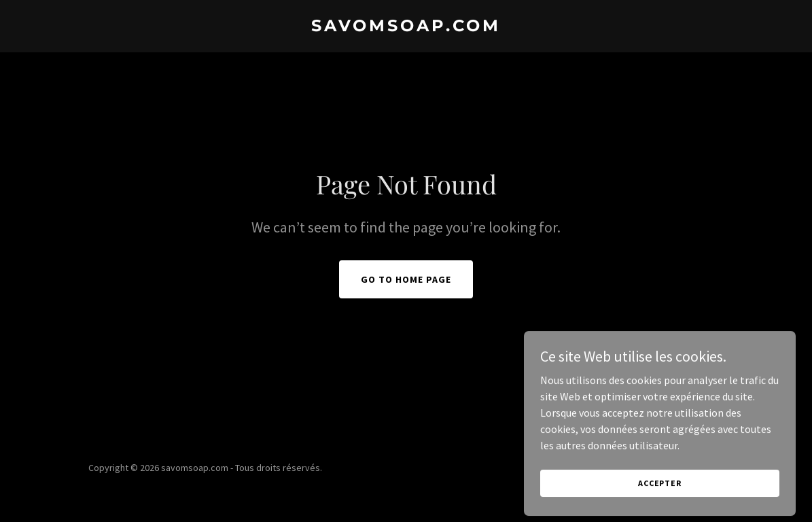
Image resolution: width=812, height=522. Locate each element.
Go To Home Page (406, 279)
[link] (406, 27)
